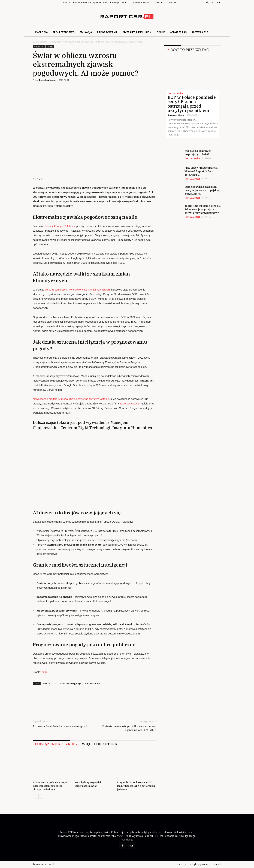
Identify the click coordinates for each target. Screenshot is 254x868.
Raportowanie (107, 32)
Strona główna (40, 42)
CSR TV (67, 2)
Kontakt (126, 2)
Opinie (161, 32)
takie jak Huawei (130, 403)
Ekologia (42, 32)
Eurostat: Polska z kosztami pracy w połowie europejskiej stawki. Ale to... (202, 190)
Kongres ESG (178, 32)
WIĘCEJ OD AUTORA (100, 744)
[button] (207, 2)
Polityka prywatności (142, 2)
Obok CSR (171, 2)
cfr (55, 683)
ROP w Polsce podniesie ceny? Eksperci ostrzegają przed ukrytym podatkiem (50, 786)
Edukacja (86, 32)
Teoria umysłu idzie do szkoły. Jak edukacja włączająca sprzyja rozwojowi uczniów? (203, 209)
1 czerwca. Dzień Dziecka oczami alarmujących (60, 726)
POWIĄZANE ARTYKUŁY (56, 744)
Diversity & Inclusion (137, 32)
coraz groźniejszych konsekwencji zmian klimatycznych (77, 290)
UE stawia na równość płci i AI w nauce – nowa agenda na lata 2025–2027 (128, 728)
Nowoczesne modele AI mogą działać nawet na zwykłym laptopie (71, 399)
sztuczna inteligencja (71, 683)
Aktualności (56, 42)
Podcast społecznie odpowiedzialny (90, 2)
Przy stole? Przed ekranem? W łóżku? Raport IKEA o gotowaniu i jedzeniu (136, 786)
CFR (45, 672)
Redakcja (114, 2)
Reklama (159, 2)
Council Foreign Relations (60, 226)
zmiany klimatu (92, 683)
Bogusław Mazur (48, 80)
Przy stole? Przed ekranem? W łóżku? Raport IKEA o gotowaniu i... (202, 171)
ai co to (46, 683)
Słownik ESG (200, 32)
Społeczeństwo (64, 32)
